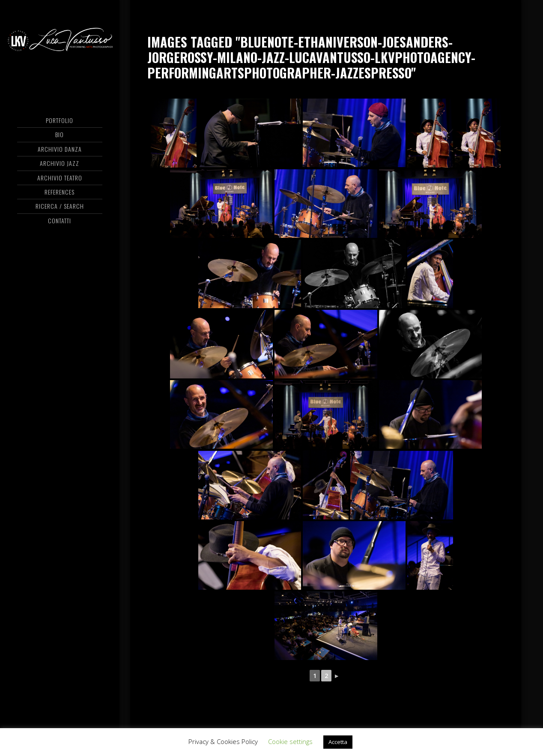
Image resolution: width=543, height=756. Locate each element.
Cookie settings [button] (290, 741)
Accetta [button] (338, 742)
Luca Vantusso (60, 41)
